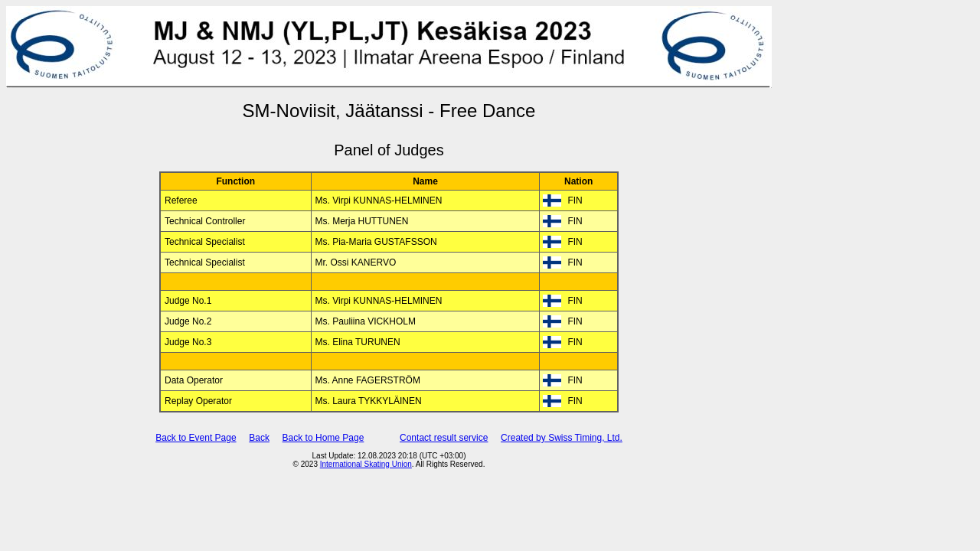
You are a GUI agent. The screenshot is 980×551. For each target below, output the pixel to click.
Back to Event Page (196, 438)
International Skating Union (366, 464)
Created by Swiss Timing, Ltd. (562, 438)
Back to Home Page (323, 438)
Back (259, 438)
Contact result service (444, 438)
